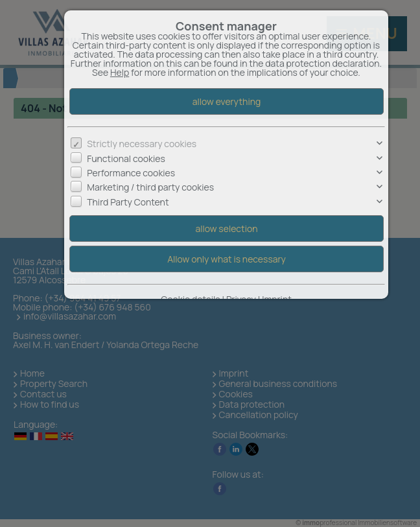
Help (120, 72)
